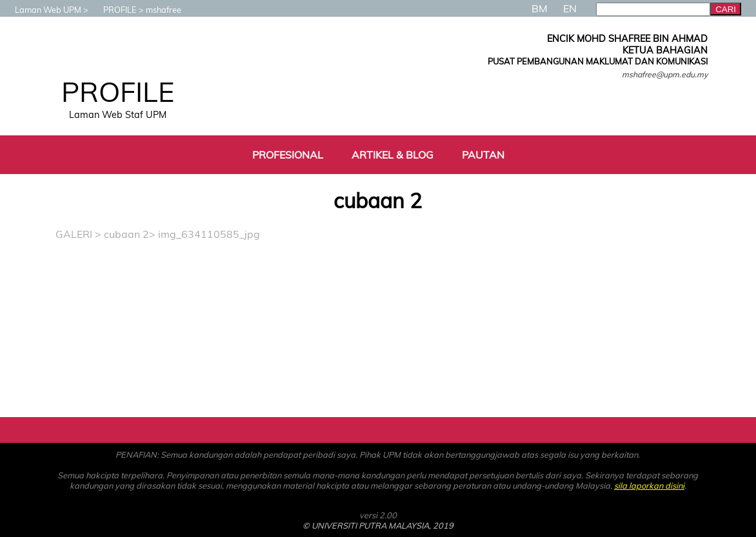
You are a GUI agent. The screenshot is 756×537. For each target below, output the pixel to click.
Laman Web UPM (42, 10)
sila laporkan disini (649, 485)
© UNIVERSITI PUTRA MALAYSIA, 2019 (378, 525)
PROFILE (114, 10)
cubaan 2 (126, 234)
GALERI (74, 234)
